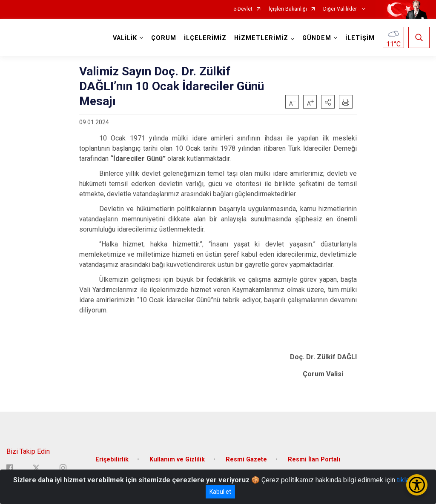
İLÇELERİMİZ (205, 38)
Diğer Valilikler (341, 9)
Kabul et (220, 492)
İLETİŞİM (360, 38)
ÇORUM (164, 38)
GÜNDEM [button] (317, 38)
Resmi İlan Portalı (314, 460)
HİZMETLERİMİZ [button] (261, 38)
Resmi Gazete (246, 460)
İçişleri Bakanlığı (288, 9)
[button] (328, 102)
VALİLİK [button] (125, 38)
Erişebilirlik (112, 460)
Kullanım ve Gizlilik (177, 460)
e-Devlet (243, 9)
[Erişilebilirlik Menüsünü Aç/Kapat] (417, 485)
